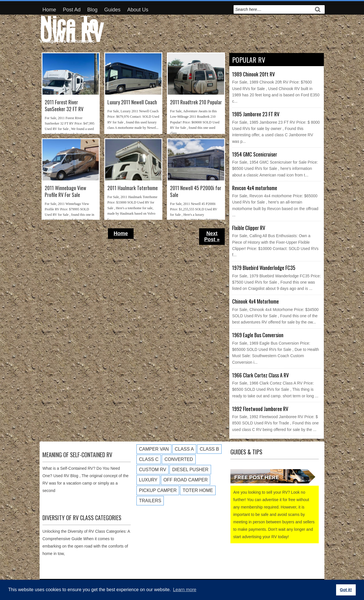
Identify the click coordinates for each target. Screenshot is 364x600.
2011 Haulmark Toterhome (133, 188)
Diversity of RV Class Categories (82, 518)
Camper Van (154, 449)
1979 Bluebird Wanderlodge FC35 (264, 268)
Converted (179, 459)
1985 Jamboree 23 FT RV (256, 114)
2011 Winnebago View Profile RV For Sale (66, 191)
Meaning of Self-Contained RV (77, 455)
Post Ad (72, 10)
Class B (209, 449)
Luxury (148, 480)
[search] (273, 9)
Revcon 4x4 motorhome (255, 188)
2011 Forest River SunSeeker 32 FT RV (64, 106)
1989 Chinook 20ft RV (253, 74)
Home (49, 10)
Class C (149, 459)
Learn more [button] (185, 590)
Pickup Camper (158, 490)
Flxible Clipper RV (249, 228)
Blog (92, 10)
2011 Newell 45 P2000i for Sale (196, 191)
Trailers (150, 501)
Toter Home (198, 490)
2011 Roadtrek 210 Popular (196, 102)
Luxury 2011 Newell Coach (132, 102)
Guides (112, 10)
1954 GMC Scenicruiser (255, 154)
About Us (138, 10)
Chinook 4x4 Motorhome (255, 301)
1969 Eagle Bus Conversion (258, 335)
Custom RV (153, 470)
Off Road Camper (186, 480)
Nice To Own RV (71, 27)
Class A (184, 449)
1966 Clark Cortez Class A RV (260, 375)
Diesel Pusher (190, 470)
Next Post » (212, 236)
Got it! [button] (346, 590)
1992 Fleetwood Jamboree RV (260, 409)
